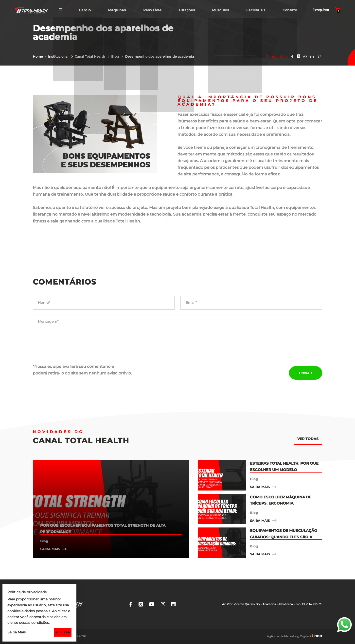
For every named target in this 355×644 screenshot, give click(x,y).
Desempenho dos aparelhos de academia (160, 56)
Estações (186, 11)
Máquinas (116, 11)
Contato (290, 11)
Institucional (59, 56)
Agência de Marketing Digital (288, 636)
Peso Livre (152, 11)
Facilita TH (256, 11)
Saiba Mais (17, 632)
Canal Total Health (90, 56)
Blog (115, 56)
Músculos (220, 11)
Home (38, 56)
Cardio (83, 11)
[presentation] (218, 373)
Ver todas (308, 439)
